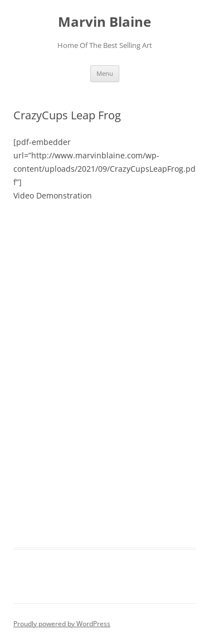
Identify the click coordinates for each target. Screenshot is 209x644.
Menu (105, 73)
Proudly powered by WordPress (62, 624)
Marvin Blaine (104, 22)
